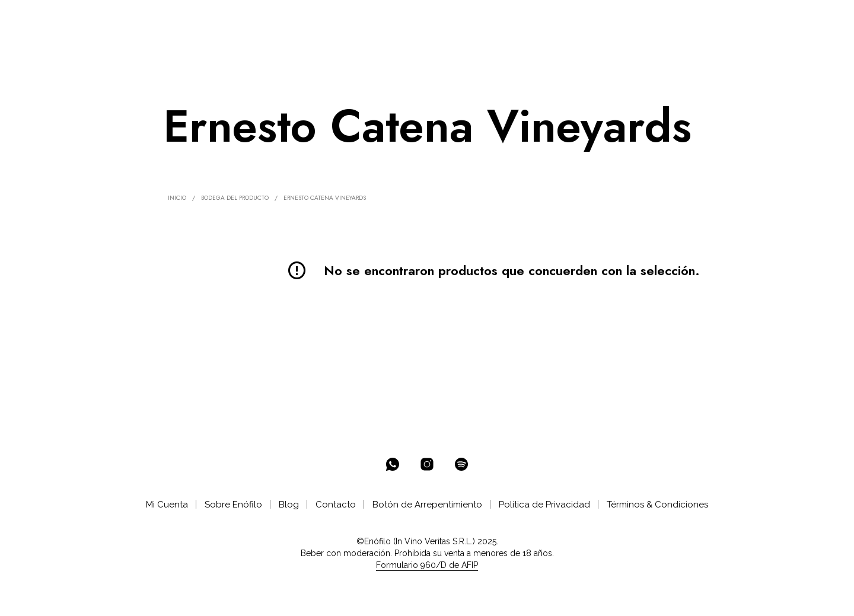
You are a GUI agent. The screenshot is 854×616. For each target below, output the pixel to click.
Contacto (336, 505)
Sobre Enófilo (233, 505)
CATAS (375, 19)
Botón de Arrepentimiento (427, 505)
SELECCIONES (263, 19)
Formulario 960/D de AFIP (427, 565)
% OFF (140, 19)
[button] (770, 18)
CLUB (326, 19)
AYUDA (420, 19)
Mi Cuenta (167, 505)
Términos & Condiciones (657, 505)
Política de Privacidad (544, 505)
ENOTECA (190, 19)
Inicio (177, 198)
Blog (289, 505)
